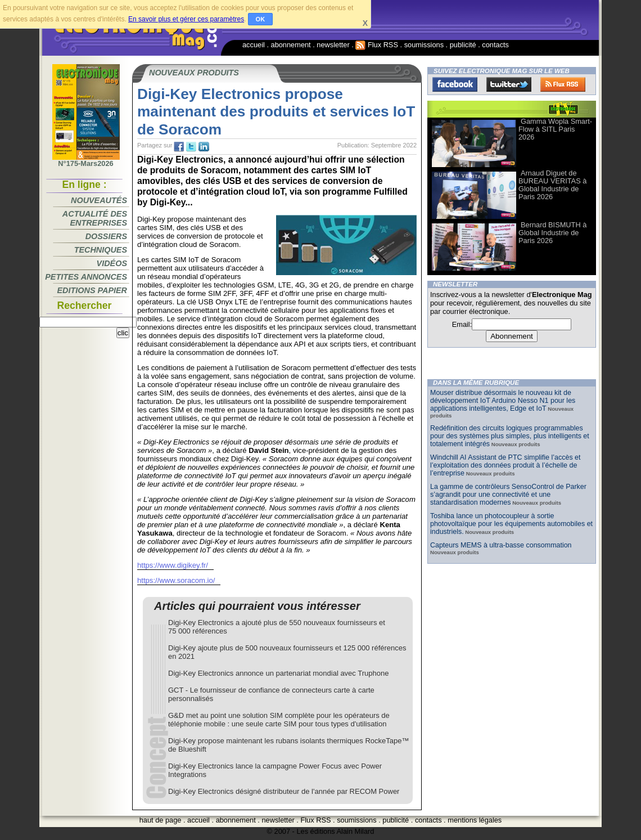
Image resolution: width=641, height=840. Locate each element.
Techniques (101, 250)
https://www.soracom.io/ (176, 580)
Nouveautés (99, 200)
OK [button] (261, 19)
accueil (254, 45)
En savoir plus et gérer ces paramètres (186, 19)
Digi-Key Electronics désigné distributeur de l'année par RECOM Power (284, 791)
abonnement (291, 45)
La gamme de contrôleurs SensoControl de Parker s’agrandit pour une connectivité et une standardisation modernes (508, 495)
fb (179, 147)
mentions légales (475, 820)
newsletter (333, 45)
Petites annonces (86, 277)
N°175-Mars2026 (86, 160)
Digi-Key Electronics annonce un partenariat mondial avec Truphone (278, 673)
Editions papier (92, 290)
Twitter (509, 84)
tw (191, 147)
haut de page (161, 820)
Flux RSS (377, 45)
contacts (495, 45)
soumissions (424, 45)
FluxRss (563, 84)
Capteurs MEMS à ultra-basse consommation (501, 545)
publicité (463, 45)
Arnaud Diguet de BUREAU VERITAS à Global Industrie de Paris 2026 (552, 185)
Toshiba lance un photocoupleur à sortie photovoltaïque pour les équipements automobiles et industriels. (511, 524)
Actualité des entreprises (95, 218)
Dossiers (106, 236)
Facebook (455, 84)
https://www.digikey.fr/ (173, 565)
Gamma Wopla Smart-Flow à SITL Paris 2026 (555, 129)
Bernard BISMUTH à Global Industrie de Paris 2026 (552, 233)
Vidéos (112, 263)
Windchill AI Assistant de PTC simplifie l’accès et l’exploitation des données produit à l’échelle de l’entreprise (505, 465)
